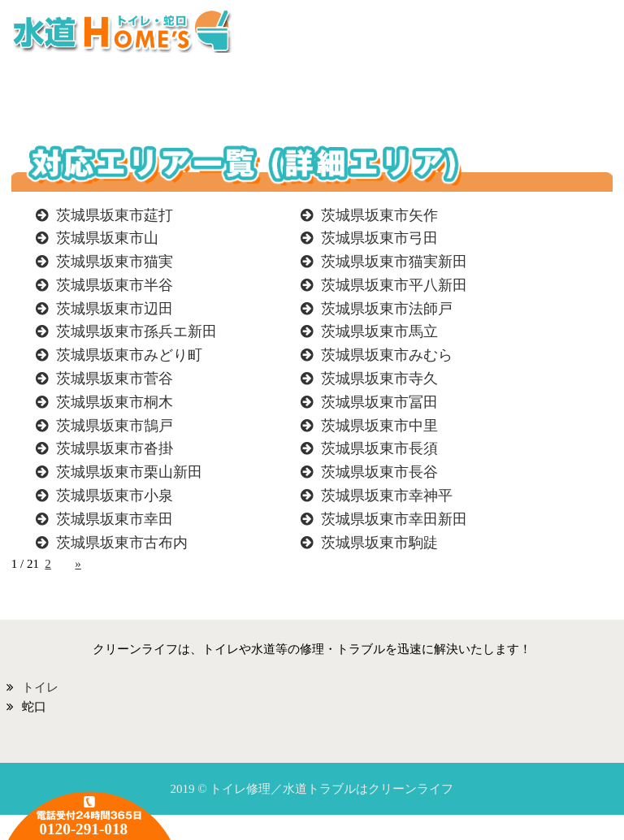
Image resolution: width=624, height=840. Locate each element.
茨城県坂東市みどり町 (129, 355)
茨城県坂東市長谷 (379, 472)
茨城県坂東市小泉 (115, 496)
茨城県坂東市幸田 (115, 519)
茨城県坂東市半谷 (115, 285)
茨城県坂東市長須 (379, 448)
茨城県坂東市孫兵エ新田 (136, 331)
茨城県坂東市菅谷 (115, 379)
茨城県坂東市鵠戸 (115, 426)
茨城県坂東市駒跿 (379, 543)
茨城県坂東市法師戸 (387, 309)
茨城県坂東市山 (107, 238)
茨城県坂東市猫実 (115, 262)
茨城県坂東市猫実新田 (394, 262)
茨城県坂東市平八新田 (394, 285)
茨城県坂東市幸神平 (387, 496)
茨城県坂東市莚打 (115, 215)
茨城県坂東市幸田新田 (394, 519)
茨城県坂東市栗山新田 (129, 472)
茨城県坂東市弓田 (379, 238)
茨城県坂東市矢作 (379, 215)
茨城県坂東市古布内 (122, 543)
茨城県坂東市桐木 (115, 402)
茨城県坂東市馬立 (379, 331)
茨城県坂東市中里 (379, 426)
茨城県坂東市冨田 (379, 402)
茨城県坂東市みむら (387, 355)
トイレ (40, 687)
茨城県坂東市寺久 (379, 379)
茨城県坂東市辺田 (115, 309)
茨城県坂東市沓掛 (115, 448)
